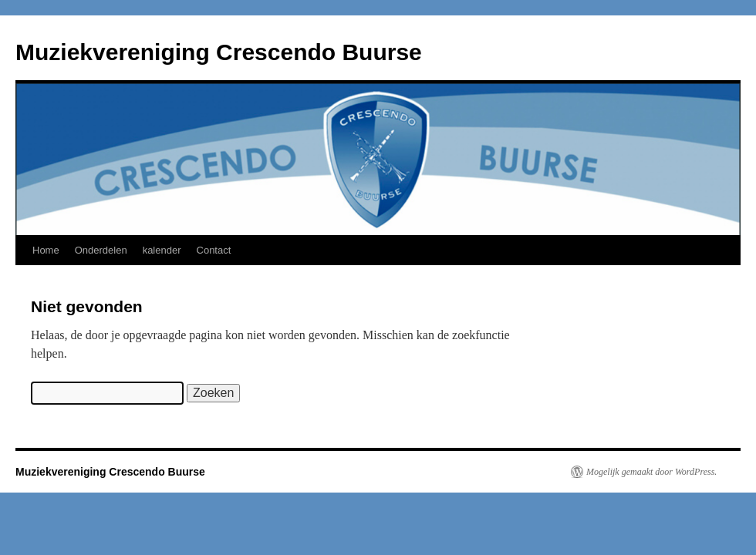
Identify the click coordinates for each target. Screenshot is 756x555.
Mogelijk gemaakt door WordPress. (651, 472)
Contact (214, 250)
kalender (162, 250)
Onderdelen (101, 250)
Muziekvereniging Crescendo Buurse (219, 52)
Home (46, 250)
